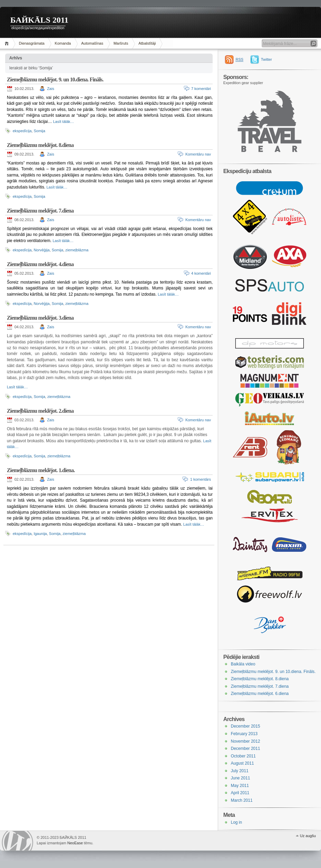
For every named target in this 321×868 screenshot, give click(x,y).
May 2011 (240, 786)
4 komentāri (201, 273)
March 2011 (242, 800)
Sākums (8, 43)
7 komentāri (201, 89)
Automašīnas (92, 43)
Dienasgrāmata (32, 43)
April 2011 (240, 793)
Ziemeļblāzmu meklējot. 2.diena (40, 411)
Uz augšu (308, 836)
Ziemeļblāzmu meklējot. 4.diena (40, 264)
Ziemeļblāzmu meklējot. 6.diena (260, 694)
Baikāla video (243, 664)
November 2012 (245, 741)
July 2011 (240, 771)
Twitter (266, 59)
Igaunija (40, 534)
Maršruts (121, 43)
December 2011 (245, 749)
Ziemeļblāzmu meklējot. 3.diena (40, 318)
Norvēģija (41, 250)
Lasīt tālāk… (64, 122)
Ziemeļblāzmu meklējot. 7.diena (40, 211)
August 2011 (242, 763)
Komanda (63, 43)
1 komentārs (200, 479)
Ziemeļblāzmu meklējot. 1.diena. (41, 470)
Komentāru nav (198, 154)
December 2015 (245, 726)
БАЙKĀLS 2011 (39, 20)
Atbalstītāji (147, 43)
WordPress (17, 841)
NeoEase (75, 843)
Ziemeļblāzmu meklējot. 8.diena (40, 145)
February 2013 (244, 734)
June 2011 (240, 778)
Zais (51, 89)
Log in (236, 822)
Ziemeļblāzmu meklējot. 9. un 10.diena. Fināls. (55, 79)
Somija (39, 131)
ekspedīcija (22, 131)
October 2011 (243, 756)
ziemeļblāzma (77, 250)
